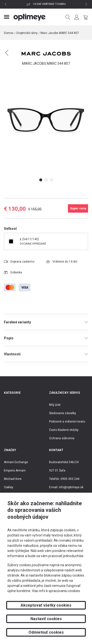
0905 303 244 (70, 479)
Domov (9, 33)
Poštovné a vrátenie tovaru (67, 422)
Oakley (9, 487)
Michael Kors (13, 479)
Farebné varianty (46, 322)
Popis (46, 338)
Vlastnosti (46, 354)
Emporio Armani (15, 471)
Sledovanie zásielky (63, 413)
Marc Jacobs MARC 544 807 (60, 33)
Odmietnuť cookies (46, 632)
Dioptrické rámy (27, 33)
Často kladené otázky (64, 430)
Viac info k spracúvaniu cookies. (56, 591)
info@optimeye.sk (71, 487)
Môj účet (55, 405)
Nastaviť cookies (46, 619)
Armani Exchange (16, 462)
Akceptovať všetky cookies (46, 605)
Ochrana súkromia (62, 438)
